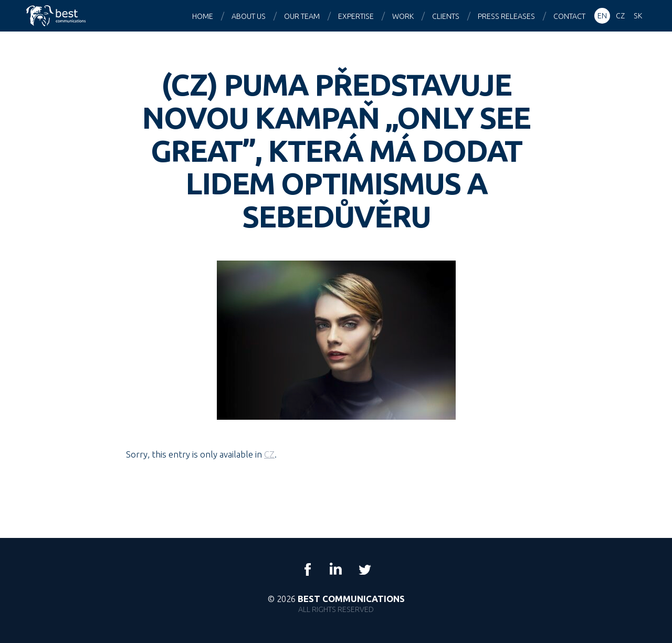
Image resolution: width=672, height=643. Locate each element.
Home (203, 16)
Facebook (308, 569)
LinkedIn (336, 569)
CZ (269, 454)
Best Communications (57, 16)
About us (249, 16)
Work (403, 16)
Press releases (506, 16)
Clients (446, 16)
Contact (569, 16)
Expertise (356, 16)
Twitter (364, 569)
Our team (302, 16)
